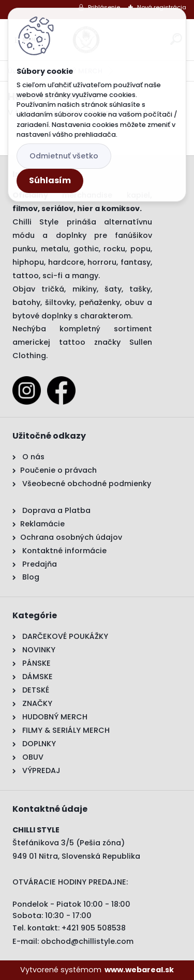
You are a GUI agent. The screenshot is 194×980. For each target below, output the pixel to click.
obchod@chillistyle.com (87, 941)
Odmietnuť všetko (64, 156)
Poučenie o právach (58, 470)
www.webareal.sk (139, 970)
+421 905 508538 (94, 928)
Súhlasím (50, 180)
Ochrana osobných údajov (71, 537)
